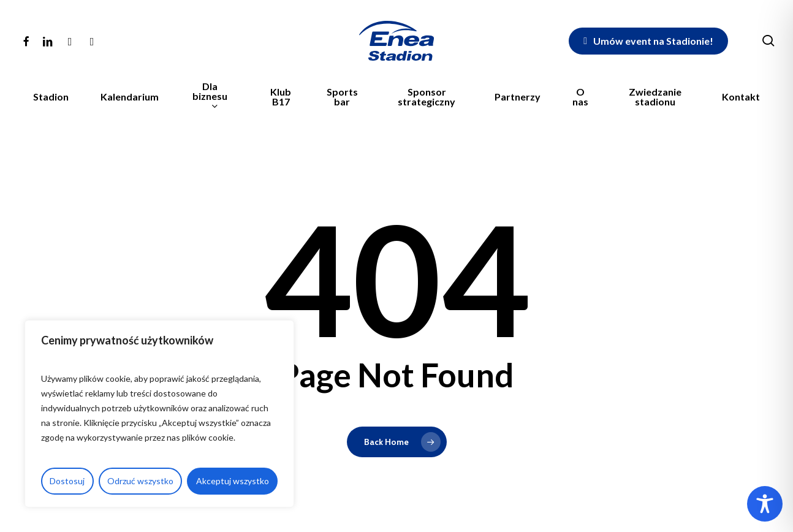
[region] (159, 414)
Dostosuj (67, 481)
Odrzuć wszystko (140, 481)
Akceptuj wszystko (233, 481)
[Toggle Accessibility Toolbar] (765, 504)
